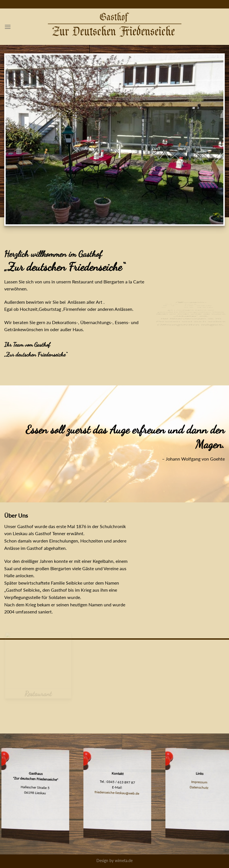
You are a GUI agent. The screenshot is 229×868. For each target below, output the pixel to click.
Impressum (199, 782)
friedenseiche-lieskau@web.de (117, 792)
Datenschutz (199, 787)
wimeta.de (124, 861)
